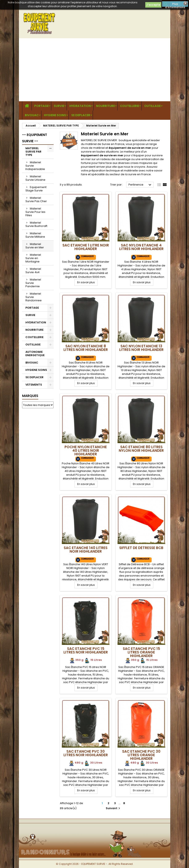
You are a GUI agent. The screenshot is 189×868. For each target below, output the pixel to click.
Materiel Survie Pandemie (33, 283)
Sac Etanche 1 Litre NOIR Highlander (86, 247)
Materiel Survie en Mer (35, 246)
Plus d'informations (175, 4)
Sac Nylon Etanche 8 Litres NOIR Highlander (86, 348)
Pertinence (140, 185)
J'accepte (153, 5)
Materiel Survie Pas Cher (36, 200)
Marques (30, 396)
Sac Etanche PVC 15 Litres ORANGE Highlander (141, 652)
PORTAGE (41, 106)
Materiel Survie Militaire (35, 235)
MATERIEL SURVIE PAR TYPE (33, 152)
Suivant (113, 808)
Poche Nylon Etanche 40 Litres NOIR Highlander (86, 450)
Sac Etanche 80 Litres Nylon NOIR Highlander (141, 449)
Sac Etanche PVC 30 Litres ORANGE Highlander (141, 755)
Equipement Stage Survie (36, 189)
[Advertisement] (95, 70)
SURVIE (59, 106)
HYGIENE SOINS (55, 115)
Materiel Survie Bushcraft (36, 224)
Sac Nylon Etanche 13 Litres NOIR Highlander (141, 348)
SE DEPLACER (81, 115)
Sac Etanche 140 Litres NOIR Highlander (86, 550)
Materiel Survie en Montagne (33, 258)
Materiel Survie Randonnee (34, 297)
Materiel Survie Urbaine (35, 178)
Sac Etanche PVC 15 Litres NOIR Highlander (86, 650)
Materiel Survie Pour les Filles (35, 212)
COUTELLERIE (130, 106)
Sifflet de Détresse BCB (141, 548)
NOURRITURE (105, 106)
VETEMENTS (34, 385)
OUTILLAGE (152, 106)
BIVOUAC (32, 115)
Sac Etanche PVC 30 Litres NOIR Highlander (86, 753)
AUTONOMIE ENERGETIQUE (35, 354)
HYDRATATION (80, 106)
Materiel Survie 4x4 (33, 271)
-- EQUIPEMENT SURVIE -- (35, 138)
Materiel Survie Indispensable (35, 166)
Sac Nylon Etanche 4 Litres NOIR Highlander (141, 247)
